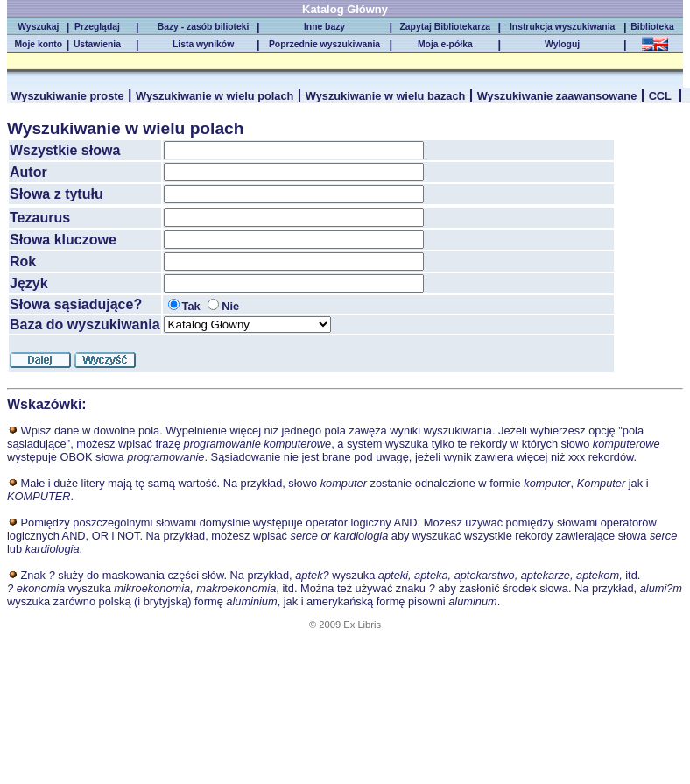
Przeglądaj (97, 27)
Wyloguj (562, 44)
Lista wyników (203, 44)
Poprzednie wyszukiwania (324, 44)
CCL (662, 96)
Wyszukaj (38, 27)
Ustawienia (97, 44)
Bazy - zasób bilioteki (204, 27)
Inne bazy (324, 27)
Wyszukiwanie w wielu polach (215, 96)
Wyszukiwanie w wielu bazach (386, 96)
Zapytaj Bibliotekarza (446, 27)
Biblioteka (655, 27)
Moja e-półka (445, 44)
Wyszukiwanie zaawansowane (557, 96)
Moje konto (38, 44)
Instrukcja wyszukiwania (562, 27)
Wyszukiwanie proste (67, 96)
